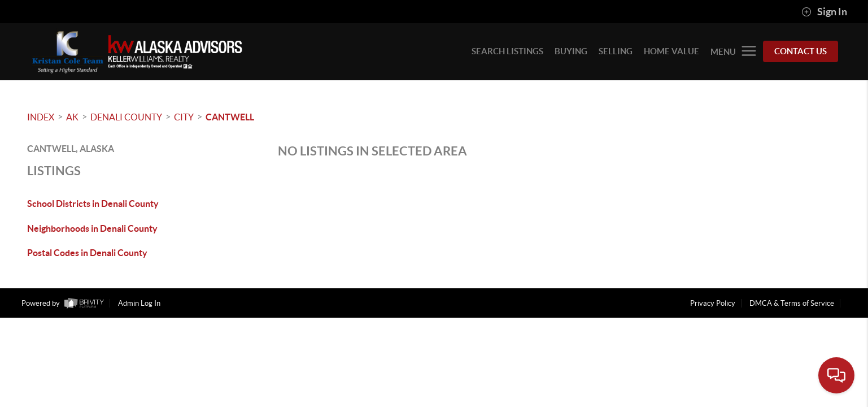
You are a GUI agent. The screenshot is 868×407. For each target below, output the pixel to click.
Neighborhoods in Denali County (92, 228)
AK (72, 117)
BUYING (571, 51)
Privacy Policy (713, 303)
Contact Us (801, 51)
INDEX (41, 117)
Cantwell (230, 117)
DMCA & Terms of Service (792, 303)
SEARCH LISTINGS (507, 51)
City (184, 117)
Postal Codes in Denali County (87, 253)
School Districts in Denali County (93, 203)
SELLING (616, 51)
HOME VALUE (671, 51)
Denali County (126, 117)
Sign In (824, 12)
